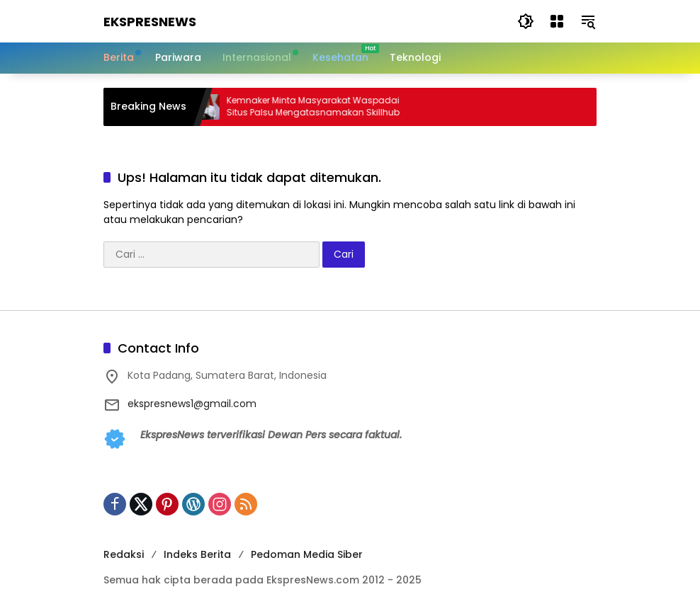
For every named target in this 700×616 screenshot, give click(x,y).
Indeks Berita (197, 554)
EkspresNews (150, 22)
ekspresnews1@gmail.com (192, 404)
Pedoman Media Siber (307, 554)
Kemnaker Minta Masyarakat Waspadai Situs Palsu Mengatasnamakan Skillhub (322, 107)
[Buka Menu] (557, 21)
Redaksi (124, 554)
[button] (526, 21)
